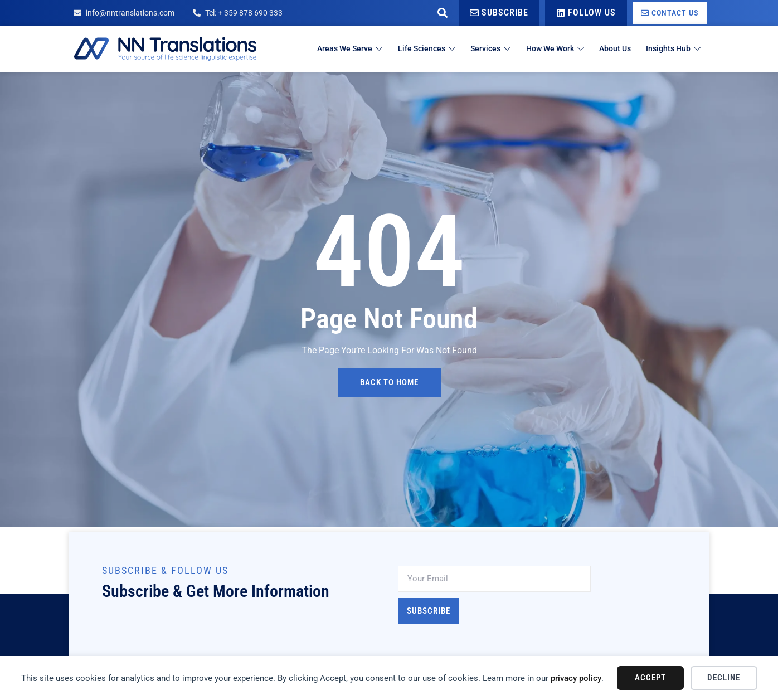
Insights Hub (672, 48)
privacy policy (576, 678)
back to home (389, 383)
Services (472, 48)
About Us (609, 48)
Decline (724, 678)
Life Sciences (403, 48)
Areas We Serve (321, 48)
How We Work (543, 48)
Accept (650, 678)
